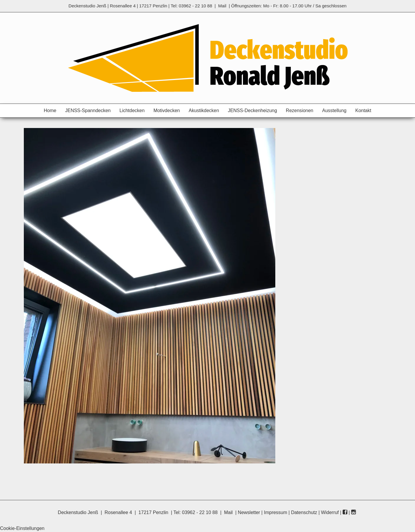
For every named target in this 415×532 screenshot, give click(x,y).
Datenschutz (304, 512)
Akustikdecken (204, 110)
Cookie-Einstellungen (22, 528)
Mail (222, 6)
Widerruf (330, 512)
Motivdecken (167, 110)
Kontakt (363, 110)
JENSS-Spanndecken (88, 110)
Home (50, 110)
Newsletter (249, 512)
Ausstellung (334, 110)
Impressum (275, 512)
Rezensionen (300, 110)
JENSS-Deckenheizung (252, 110)
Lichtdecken (132, 110)
